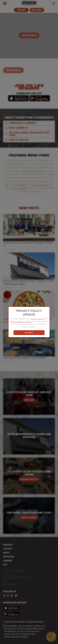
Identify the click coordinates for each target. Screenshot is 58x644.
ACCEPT (29, 333)
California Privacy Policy (21, 321)
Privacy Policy (37, 319)
